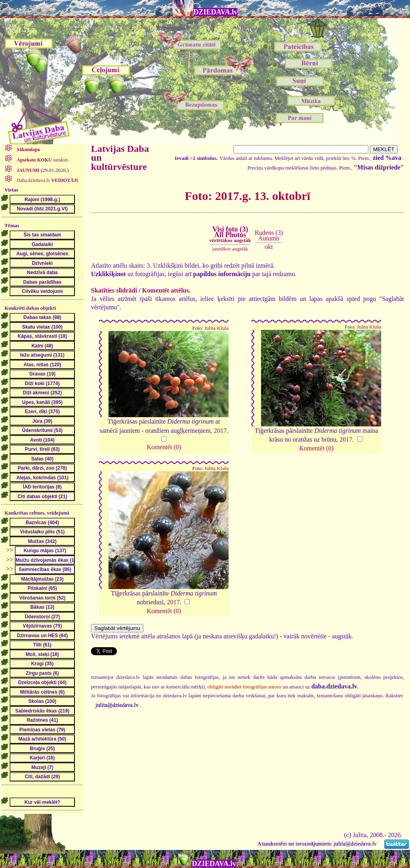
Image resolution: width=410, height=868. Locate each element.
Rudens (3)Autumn (269, 235)
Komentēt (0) (164, 447)
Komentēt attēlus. (166, 290)
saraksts (42, 160)
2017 (220, 431)
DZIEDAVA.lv (215, 12)
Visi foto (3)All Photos (230, 234)
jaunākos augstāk (230, 249)
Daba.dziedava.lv (47, 180)
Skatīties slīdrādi (114, 290)
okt (269, 247)
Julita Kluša (216, 328)
